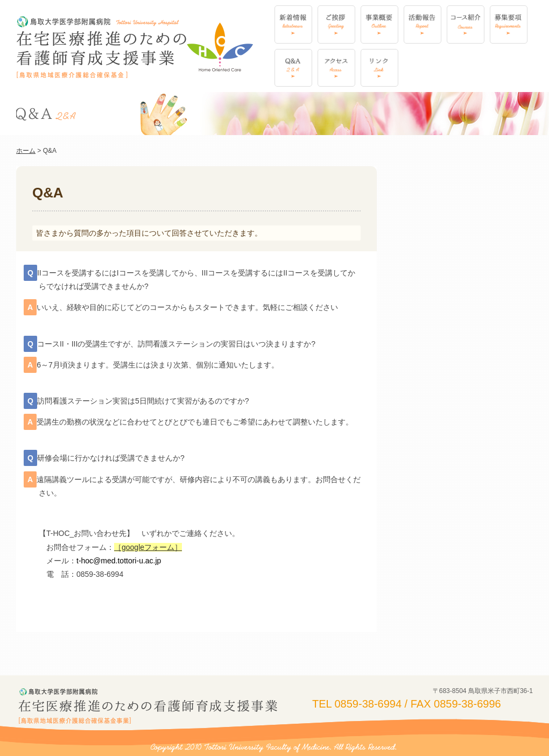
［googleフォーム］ (148, 547)
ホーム (26, 151)
